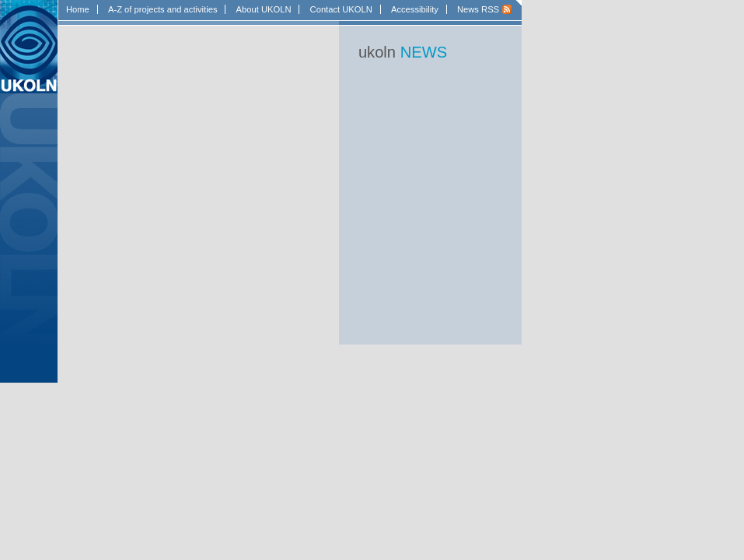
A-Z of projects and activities (163, 9)
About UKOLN (264, 9)
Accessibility (415, 9)
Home (78, 9)
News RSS (478, 9)
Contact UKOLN (341, 9)
